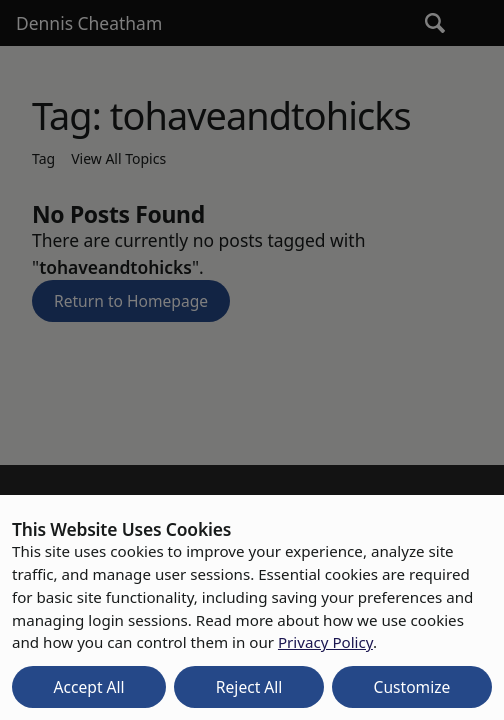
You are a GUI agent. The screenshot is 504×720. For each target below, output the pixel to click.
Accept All (89, 687)
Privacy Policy (325, 642)
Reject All (249, 687)
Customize (412, 687)
